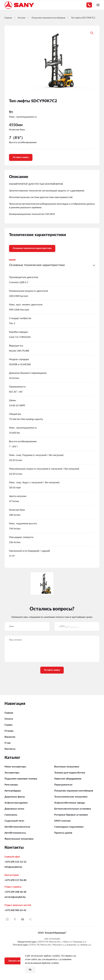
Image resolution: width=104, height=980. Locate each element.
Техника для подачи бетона (70, 773)
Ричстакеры (11, 785)
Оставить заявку (21, 157)
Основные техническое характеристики (32, 248)
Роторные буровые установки (71, 815)
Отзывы (9, 731)
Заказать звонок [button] (16, 961)
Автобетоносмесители (17, 827)
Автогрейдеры (13, 791)
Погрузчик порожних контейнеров (74, 791)
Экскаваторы (12, 773)
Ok (30, 970)
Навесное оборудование (68, 779)
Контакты (10, 749)
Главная (9, 713)
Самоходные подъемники (69, 827)
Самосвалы (11, 815)
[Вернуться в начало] (20, 5)
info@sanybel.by (13, 867)
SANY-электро (62, 821)
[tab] (30, 246)
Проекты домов (63, 833)
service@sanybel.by (15, 897)
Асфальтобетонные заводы (70, 803)
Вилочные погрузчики (67, 767)
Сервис (9, 725)
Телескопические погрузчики (71, 797)
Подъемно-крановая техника (21, 779)
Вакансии (10, 737)
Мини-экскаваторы (15, 767)
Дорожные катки (14, 809)
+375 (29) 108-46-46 (15, 892)
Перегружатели (63, 785)
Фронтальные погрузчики (19, 839)
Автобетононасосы (15, 833)
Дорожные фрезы (15, 797)
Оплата (9, 719)
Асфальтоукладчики (16, 803)
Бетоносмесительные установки (73, 809)
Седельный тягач (14, 821)
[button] (98, 5)
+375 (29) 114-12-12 (15, 862)
